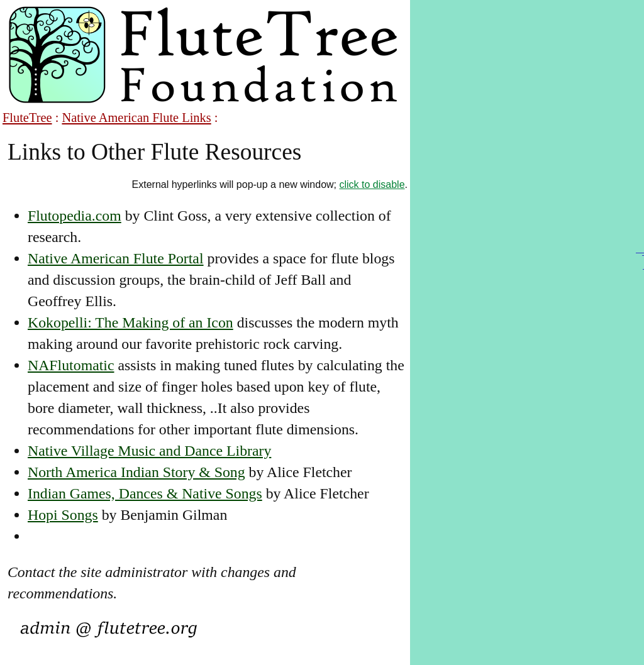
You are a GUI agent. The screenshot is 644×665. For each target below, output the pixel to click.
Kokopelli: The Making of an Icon (130, 322)
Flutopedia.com (75, 216)
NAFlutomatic (71, 365)
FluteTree (27, 118)
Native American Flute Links (136, 118)
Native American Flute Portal (116, 258)
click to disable (372, 184)
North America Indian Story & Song (136, 472)
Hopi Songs (63, 515)
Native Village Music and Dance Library (149, 451)
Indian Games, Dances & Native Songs (145, 493)
